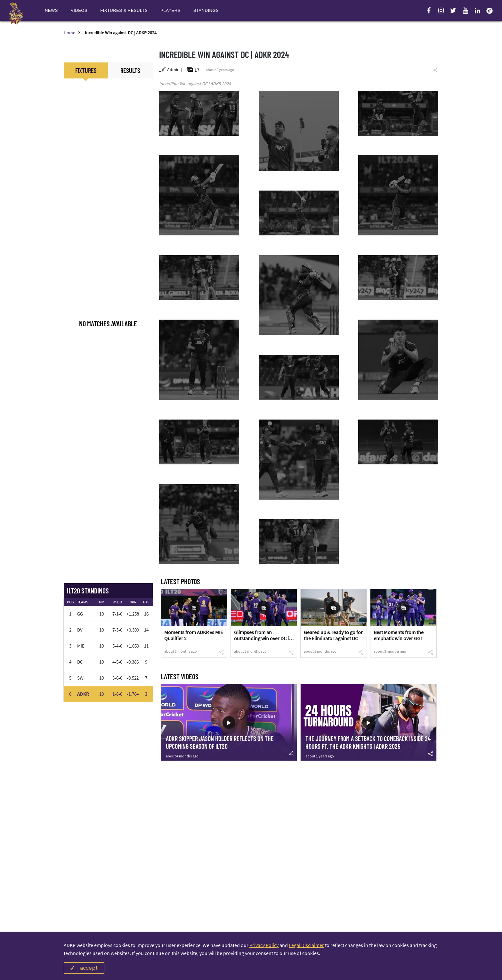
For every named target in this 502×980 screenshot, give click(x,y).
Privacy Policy (264, 945)
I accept (87, 968)
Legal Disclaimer (306, 945)
